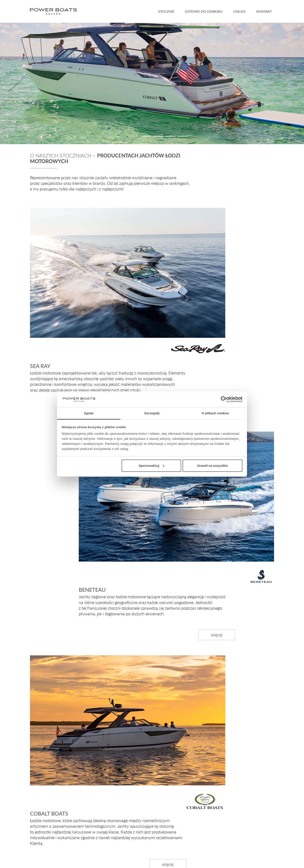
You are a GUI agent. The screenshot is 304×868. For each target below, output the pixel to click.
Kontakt (264, 11)
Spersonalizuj (152, 466)
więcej (217, 635)
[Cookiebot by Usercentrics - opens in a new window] (224, 399)
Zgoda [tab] (89, 413)
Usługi (239, 11)
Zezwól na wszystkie (212, 466)
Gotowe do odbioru (204, 11)
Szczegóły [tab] (152, 413)
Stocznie (166, 11)
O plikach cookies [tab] (215, 413)
